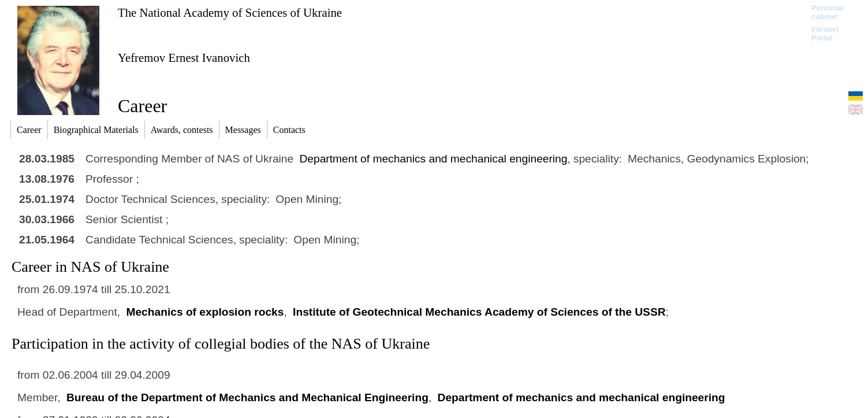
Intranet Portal (825, 34)
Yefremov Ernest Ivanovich (184, 58)
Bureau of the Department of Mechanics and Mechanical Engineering (247, 397)
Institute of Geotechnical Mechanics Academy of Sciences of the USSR (479, 312)
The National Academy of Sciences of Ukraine (230, 12)
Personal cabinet (827, 12)
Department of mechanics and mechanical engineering (434, 159)
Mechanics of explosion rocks (205, 312)
